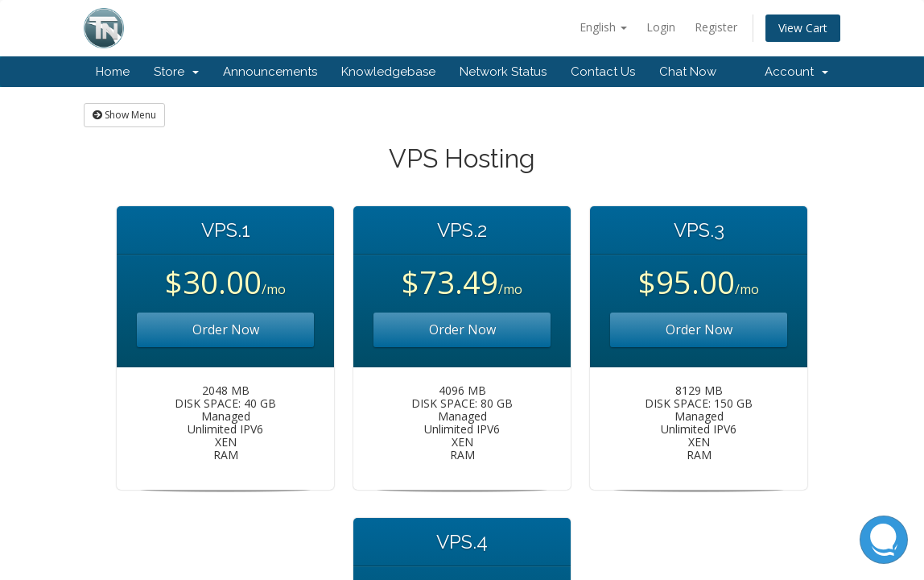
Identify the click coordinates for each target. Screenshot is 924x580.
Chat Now (688, 72)
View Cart (803, 28)
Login (661, 27)
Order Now (226, 329)
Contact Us (603, 72)
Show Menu (124, 115)
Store (176, 72)
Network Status (503, 72)
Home (113, 72)
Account (796, 72)
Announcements (270, 72)
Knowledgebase (388, 72)
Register (716, 27)
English (603, 27)
